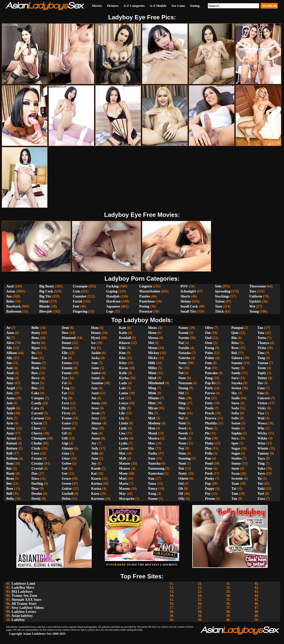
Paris (209, 388)
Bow (35, 373)
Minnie (153, 398)
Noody (183, 433)
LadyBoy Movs (23, 588)
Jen (94, 398)
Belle (35, 328)
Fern (65, 403)
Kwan (123, 368)
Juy (94, 463)
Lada (123, 383)
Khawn (124, 343)
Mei (151, 343)
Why (261, 428)
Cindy (36, 448)
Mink (152, 393)
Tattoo (220, 301)
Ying (261, 463)
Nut (181, 468)
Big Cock (46, 291)
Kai (94, 474)
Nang (152, 494)
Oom (209, 343)
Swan (235, 474)
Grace (66, 479)
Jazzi (95, 393)
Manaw (125, 463)
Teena (262, 338)
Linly (123, 428)
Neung (183, 388)
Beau (10, 479)
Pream (210, 499)
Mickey (154, 353)
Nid (181, 393)
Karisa (96, 489)
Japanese (113, 306)
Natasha (185, 353)
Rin (234, 338)
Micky (153, 358)
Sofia (235, 413)
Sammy (237, 363)
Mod (152, 418)
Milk (152, 363)
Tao (260, 328)
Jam (94, 363)
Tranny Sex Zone (24, 596)
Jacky (95, 358)
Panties (145, 296)
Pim (208, 438)
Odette (183, 479)
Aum (10, 433)
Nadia (153, 453)
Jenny (96, 403)
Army (11, 428)
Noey (182, 413)
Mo (151, 413)
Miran (153, 408)
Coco (35, 453)
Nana (152, 484)
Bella (10, 499)
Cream (37, 458)
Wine (261, 443)
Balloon (12, 458)
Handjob (113, 296)
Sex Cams (178, 6)
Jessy (95, 418)
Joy (94, 443)
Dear (35, 489)
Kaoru (96, 479)
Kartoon (97, 499)
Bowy (36, 378)
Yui (260, 484)
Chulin (37, 443)
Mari (123, 479)
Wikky (262, 438)
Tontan (263, 363)
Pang (209, 378)
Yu (259, 479)
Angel (11, 388)
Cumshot (79, 296)
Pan (208, 368)
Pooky (209, 479)
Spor (235, 443)
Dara (35, 479)
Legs (110, 311)
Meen (152, 333)
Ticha (262, 348)
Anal (10, 286)
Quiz (235, 333)
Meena (153, 338)
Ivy (93, 348)
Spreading (223, 291)
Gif (64, 433)
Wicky (262, 433)
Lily (122, 413)
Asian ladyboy (22, 616)
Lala (122, 388)
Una (261, 393)
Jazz (94, 388)
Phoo (209, 428)
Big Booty (47, 286)
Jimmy (96, 423)
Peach (209, 413)
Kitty (123, 363)
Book (35, 368)
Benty (36, 333)
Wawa (262, 423)
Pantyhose (147, 301)
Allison (12, 353)
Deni (65, 328)
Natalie (184, 348)
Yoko (261, 468)
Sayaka (237, 383)
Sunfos (236, 458)
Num (182, 453)
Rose (235, 348)
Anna (10, 398)
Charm (37, 423)
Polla (209, 453)
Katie (123, 333)
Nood (182, 428)
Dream (67, 348)
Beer (10, 489)
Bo (33, 353)
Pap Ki (210, 383)
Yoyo (261, 474)
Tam (235, 494)
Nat (181, 343)
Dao (34, 474)
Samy (235, 368)
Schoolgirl (188, 291)
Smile (235, 398)
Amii (10, 373)
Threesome (258, 286)
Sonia (235, 428)
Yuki (261, 489)
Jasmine (97, 383)
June (95, 458)
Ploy (208, 448)
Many (123, 474)
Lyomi (124, 448)
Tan (234, 499)
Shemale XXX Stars (27, 600)
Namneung (156, 468)
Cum (76, 291)
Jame (95, 368)
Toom (262, 368)
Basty (10, 474)
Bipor (36, 348)
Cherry (37, 433)
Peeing (144, 306)
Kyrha (124, 378)
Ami (10, 368)
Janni (95, 378)
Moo (151, 443)
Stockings (222, 296)
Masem (124, 489)
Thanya (263, 343)
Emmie (67, 368)
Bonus (36, 363)
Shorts (185, 296)
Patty (209, 403)
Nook (182, 438)
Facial (77, 301)
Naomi (183, 333)
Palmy (210, 358)
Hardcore (113, 301)
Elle (65, 353)
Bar (9, 468)
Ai (8, 338)
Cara (35, 408)
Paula (209, 408)
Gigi (65, 443)
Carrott (37, 413)
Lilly (122, 408)
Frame (67, 418)
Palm (209, 353)
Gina (66, 453)
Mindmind (156, 383)
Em (64, 358)
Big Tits (45, 296)
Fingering (80, 311)
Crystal (37, 468)
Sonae (236, 423)
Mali (122, 458)
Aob (9, 403)
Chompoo (39, 438)
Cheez (36, 428)
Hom (95, 328)
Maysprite (127, 499)
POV (184, 286)
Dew (65, 333)
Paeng (209, 348)
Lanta (123, 393)
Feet (76, 306)
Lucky (124, 438)
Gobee (67, 463)
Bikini (44, 301)
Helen (66, 499)
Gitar (66, 458)
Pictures (113, 6)
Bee (9, 484)
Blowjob (45, 311)
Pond (209, 463)
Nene (182, 378)
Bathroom (14, 311)
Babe (10, 301)
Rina (235, 343)
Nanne (153, 499)
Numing (184, 458)
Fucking (112, 286)
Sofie (235, 418)
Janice (96, 373)
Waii (261, 418)
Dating (195, 6)
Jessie (95, 413)
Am (9, 363)
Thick (219, 311)
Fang (66, 388)
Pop (208, 484)
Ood (208, 338)
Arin (10, 413)
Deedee (37, 494)
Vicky (262, 408)
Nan (151, 479)
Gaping (112, 291)
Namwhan (156, 474)
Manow (125, 468)
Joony (96, 438)
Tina (261, 353)
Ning (182, 403)
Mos (151, 448)
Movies (97, 6)
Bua (34, 388)
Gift (65, 438)
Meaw (153, 328)
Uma (261, 388)
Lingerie (146, 286)
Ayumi (11, 438)
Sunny (236, 463)
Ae (8, 328)
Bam (10, 463)
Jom (94, 433)
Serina (236, 388)
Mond (153, 433)
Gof (65, 468)
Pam (208, 363)
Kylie (123, 373)
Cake (35, 393)
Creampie (80, 286)
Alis (9, 348)
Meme (153, 348)
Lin (122, 418)
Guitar (67, 489)
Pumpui (237, 328)
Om (208, 333)
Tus (260, 383)
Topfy (262, 373)
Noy (181, 448)
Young (254, 311)
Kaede (96, 468)
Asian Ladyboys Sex (37, 634)
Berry (36, 343)
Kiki (122, 348)
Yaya (261, 458)
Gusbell (68, 494)
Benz (35, 338)
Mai (122, 453)
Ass (9, 296)
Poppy (210, 489)
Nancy (153, 489)
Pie (207, 433)
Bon (34, 358)
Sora (235, 438)
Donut (66, 343)
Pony (209, 468)
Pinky (209, 443)
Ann (10, 393)
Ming (152, 388)
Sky (234, 393)
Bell (9, 494)
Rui (234, 353)
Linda (123, 423)
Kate (123, 328)
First (65, 408)
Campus (38, 398)
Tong (261, 358)
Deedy (36, 499)
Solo (218, 286)
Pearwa (210, 418)
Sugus (236, 453)
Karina (96, 484)
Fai (64, 383)
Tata (261, 333)
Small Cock (189, 306)
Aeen (10, 333)
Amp (10, 378)
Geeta (66, 428)
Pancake (211, 373)
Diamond (69, 338)
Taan (235, 484)
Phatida (211, 423)
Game (66, 423)
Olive (209, 328)
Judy (95, 448)
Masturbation (150, 291)
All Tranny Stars (24, 604)
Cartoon (38, 418)
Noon (182, 443)
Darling (37, 484)
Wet (252, 306)
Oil (181, 494)
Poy (208, 494)
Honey (96, 333)
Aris (10, 418)
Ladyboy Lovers (24, 612)
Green (66, 484)
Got (65, 474)
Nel (181, 373)
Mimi (152, 373)
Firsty (66, 413)
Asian (11, 291)
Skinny (186, 301)
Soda (235, 408)
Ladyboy (18, 620)
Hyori (95, 338)
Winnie (263, 448)
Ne (180, 368)
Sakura (237, 358)
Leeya (123, 403)
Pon (208, 458)
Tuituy (262, 378)
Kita (122, 358)
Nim (182, 398)
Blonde (44, 306)
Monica (154, 438)
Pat (207, 398)
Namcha (154, 463)
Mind (152, 378)
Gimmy (67, 448)
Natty (183, 363)
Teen (218, 306)
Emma (67, 363)
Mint (152, 403)
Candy (36, 403)
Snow (235, 403)
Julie (95, 453)
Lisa (122, 433)
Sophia (236, 433)
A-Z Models (158, 6)
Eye (65, 378)
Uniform (256, 296)
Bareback (13, 306)
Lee (122, 398)
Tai (234, 489)
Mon (152, 428)
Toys (253, 291)
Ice (93, 343)
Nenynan (185, 383)
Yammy (263, 453)
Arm (10, 423)
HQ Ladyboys (22, 592)
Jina (94, 428)
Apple (11, 408)
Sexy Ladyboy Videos (28, 608)
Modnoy (154, 423)
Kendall (125, 338)
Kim (122, 353)
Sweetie (237, 479)
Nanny (183, 328)
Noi (181, 418)
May (122, 494)
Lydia (123, 443)
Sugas (236, 448)
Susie (235, 468)
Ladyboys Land (23, 584)
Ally (9, 358)
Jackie (96, 353)
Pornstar (146, 311)
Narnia (184, 338)
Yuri (261, 494)
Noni (182, 423)
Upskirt (255, 301)
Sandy (236, 373)
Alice (10, 343)
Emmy (67, 373)
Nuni (182, 463)
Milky (153, 368)
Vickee (262, 403)
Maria (124, 484)
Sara (235, 378)
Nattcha (184, 358)
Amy (10, 383)
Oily (182, 499)
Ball (9, 453)
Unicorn (264, 398)
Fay (65, 398)
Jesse (95, 408)
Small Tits (188, 311)
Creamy (37, 463)
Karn (95, 494)
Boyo (35, 383)
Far (65, 393)
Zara (261, 499)
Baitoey (12, 448)
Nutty (183, 474)
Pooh (209, 474)
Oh (181, 489)
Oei (181, 484)
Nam (152, 458)
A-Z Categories (134, 6)
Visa (261, 413)
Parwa (210, 393)
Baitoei (12, 443)
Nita (182, 408)
